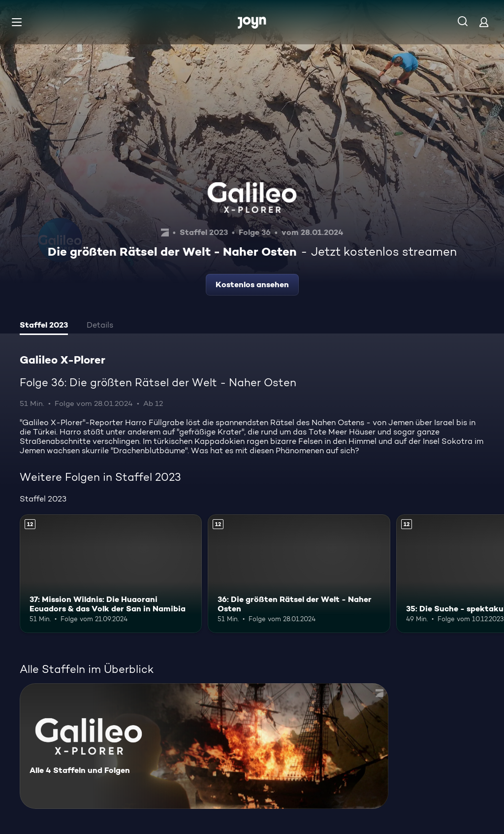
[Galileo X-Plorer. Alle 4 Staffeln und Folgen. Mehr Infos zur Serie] (204, 746)
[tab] (44, 326)
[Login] (484, 22)
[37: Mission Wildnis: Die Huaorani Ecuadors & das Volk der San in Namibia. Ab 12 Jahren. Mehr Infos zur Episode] (111, 574)
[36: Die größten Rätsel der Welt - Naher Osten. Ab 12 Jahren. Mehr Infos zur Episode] (299, 574)
